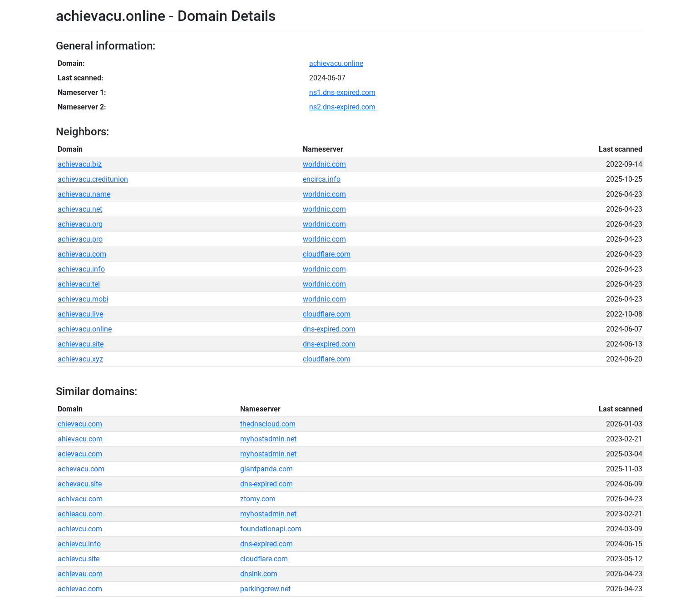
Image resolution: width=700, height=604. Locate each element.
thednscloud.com (268, 424)
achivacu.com (80, 499)
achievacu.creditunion (93, 179)
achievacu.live (80, 314)
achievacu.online (336, 63)
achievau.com (80, 574)
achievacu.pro (80, 239)
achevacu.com (81, 469)
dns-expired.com (329, 329)
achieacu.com (80, 514)
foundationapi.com (271, 529)
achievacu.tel (79, 284)
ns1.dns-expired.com (342, 92)
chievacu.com (80, 424)
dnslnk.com (259, 574)
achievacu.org (80, 224)
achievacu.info (81, 269)
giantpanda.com (266, 469)
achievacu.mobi (83, 299)
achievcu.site (79, 559)
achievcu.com (80, 529)
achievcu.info (79, 544)
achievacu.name (84, 194)
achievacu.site (81, 344)
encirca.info (322, 179)
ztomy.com (258, 499)
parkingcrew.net (265, 589)
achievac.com (80, 589)
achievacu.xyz (80, 359)
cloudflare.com (327, 254)
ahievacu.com (80, 439)
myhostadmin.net (268, 439)
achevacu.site (80, 484)
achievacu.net (80, 209)
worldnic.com (324, 164)
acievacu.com (80, 454)
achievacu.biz (80, 164)
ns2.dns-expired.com (342, 107)
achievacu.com (82, 254)
